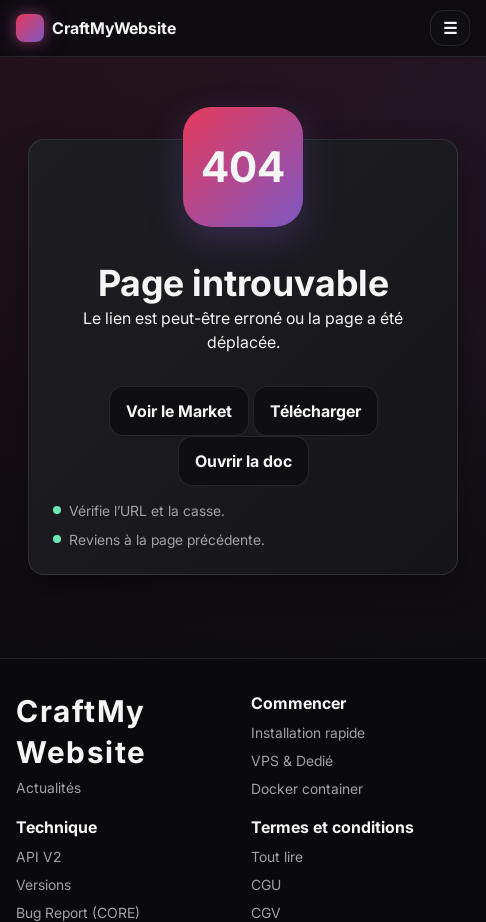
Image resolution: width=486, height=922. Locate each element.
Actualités (48, 787)
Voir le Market (179, 411)
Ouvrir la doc (243, 461)
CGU (266, 884)
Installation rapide (308, 732)
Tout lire (277, 856)
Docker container (307, 788)
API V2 (38, 856)
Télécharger (315, 411)
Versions (43, 884)
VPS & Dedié (292, 760)
